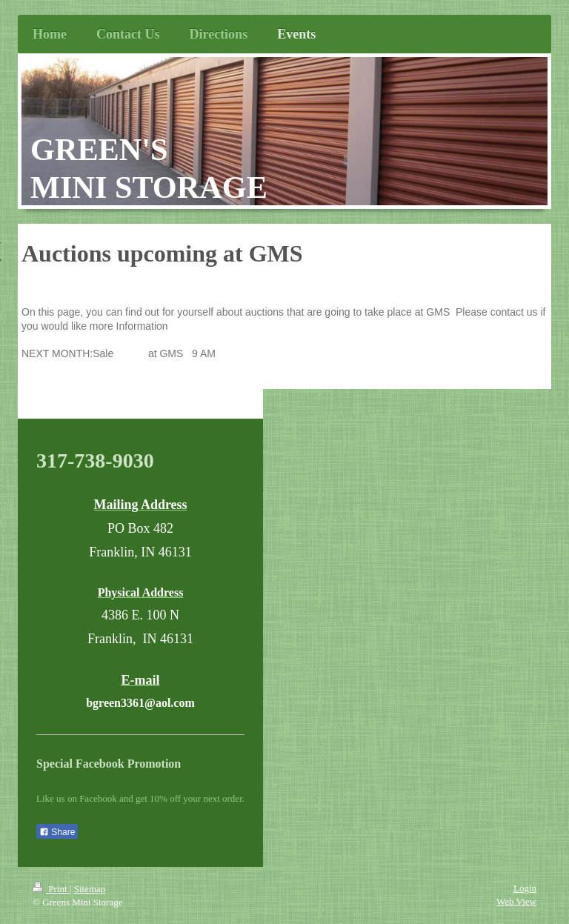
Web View (516, 901)
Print (51, 889)
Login (525, 888)
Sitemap (90, 889)
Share (57, 832)
